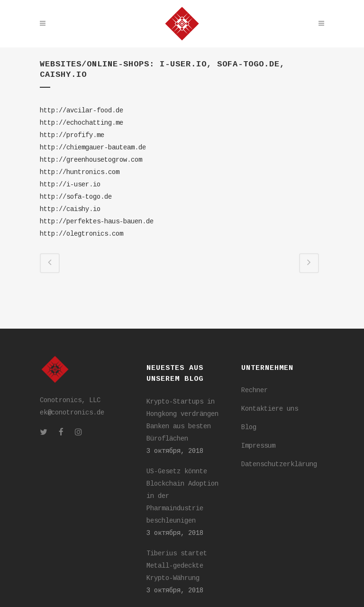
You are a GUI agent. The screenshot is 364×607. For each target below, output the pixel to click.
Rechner (255, 390)
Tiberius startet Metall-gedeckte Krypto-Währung (177, 566)
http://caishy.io (70, 209)
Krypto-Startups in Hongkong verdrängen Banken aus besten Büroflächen (182, 420)
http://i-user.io (70, 184)
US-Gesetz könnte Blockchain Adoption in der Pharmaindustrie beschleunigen (182, 496)
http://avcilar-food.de (82, 110)
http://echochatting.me (82, 123)
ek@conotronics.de (72, 413)
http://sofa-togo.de (76, 197)
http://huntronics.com (80, 172)
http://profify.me (72, 135)
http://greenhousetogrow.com (91, 160)
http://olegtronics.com (82, 234)
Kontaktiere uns (270, 409)
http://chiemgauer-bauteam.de (93, 147)
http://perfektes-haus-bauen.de (97, 221)
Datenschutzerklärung (279, 464)
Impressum (258, 446)
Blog (249, 427)
